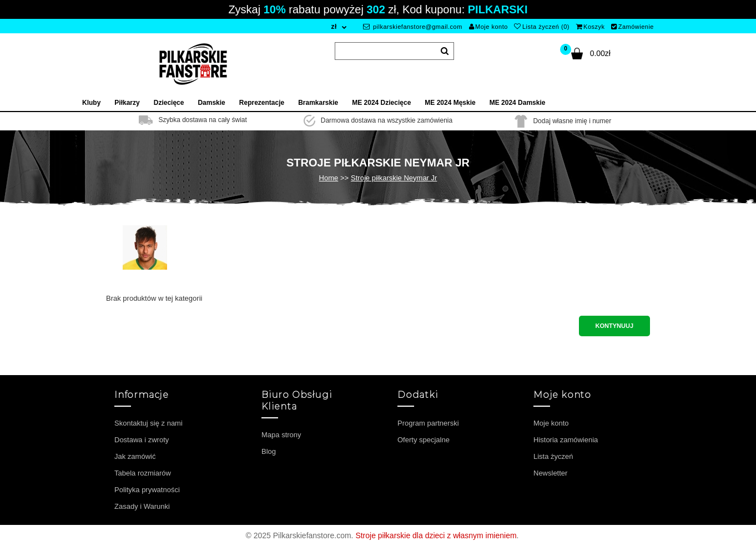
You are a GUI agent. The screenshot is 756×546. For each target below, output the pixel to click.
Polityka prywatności (147, 490)
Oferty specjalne (424, 440)
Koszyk (591, 27)
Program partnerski (428, 423)
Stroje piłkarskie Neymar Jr (394, 178)
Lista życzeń (553, 456)
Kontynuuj (614, 326)
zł (334, 27)
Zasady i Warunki (142, 506)
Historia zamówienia (566, 440)
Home (329, 178)
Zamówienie (632, 27)
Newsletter (550, 473)
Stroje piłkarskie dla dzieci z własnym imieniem (436, 535)
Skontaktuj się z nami (148, 423)
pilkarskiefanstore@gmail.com (413, 27)
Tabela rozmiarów (143, 473)
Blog (269, 451)
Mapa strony (281, 435)
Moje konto (488, 27)
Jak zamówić (135, 456)
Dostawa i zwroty (142, 440)
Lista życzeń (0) (542, 27)
